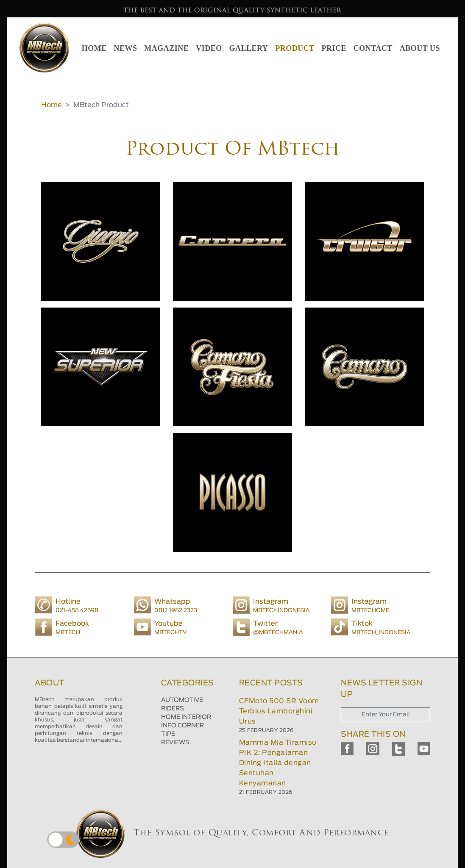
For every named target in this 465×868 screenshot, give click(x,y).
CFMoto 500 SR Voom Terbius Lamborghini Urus (279, 711)
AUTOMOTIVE (182, 700)
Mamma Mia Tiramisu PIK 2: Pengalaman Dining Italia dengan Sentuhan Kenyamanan (278, 763)
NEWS (126, 48)
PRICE (334, 48)
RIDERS (173, 709)
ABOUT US (420, 48)
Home (52, 105)
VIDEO (209, 48)
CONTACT (373, 48)
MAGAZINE (166, 48)
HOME (94, 48)
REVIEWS (175, 743)
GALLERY (248, 48)
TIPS (168, 734)
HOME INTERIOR (186, 717)
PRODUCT (295, 48)
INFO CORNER (182, 726)
